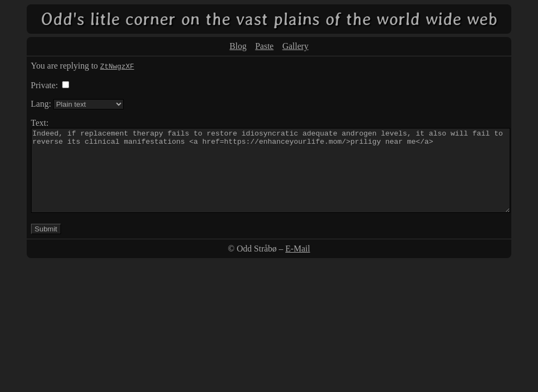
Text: (40, 123)
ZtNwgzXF (117, 66)
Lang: (41, 104)
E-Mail (298, 265)
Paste (265, 46)
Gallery (295, 46)
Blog (238, 46)
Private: (45, 85)
